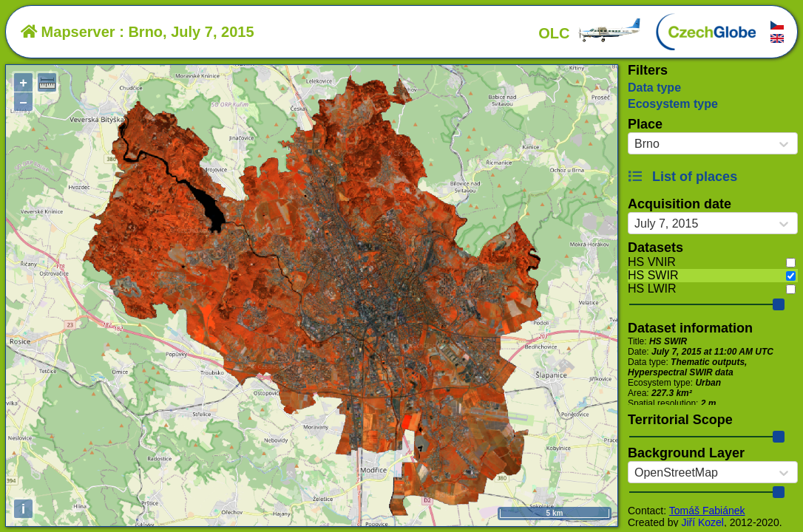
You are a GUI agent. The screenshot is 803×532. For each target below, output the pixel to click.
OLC (590, 33)
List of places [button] (682, 177)
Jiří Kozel (702, 522)
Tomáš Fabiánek (707, 511)
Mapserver (68, 32)
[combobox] (634, 144)
